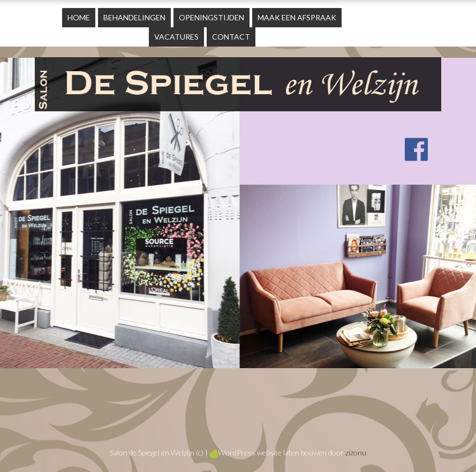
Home (79, 17)
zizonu (356, 452)
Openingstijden (211, 17)
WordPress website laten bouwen (268, 452)
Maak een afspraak (297, 17)
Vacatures (176, 37)
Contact (231, 37)
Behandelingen (134, 17)
